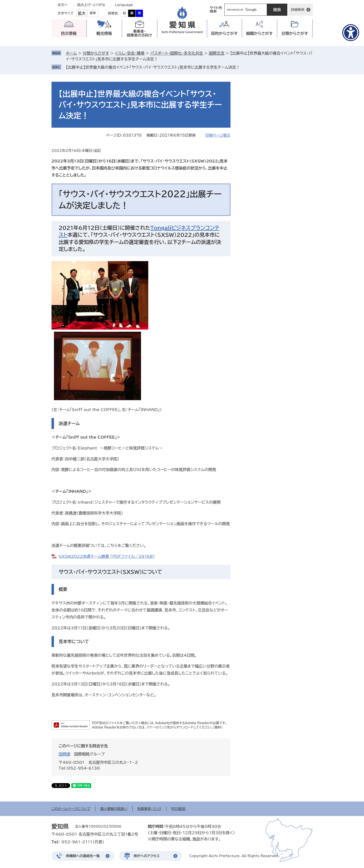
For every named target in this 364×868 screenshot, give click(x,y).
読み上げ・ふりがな (91, 5)
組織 (259, 33)
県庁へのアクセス (147, 856)
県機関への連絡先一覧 (83, 856)
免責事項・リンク (149, 809)
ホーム (71, 53)
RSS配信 (178, 809)
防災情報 (69, 33)
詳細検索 (298, 10)
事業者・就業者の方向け (139, 33)
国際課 (65, 754)
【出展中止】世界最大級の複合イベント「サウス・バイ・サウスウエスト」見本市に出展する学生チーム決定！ (153, 67)
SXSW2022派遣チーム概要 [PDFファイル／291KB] (107, 556)
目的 (224, 33)
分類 (295, 33)
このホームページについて (71, 809)
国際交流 (217, 53)
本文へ (63, 5)
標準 (93, 13)
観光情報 (104, 33)
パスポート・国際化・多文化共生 (177, 53)
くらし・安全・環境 (130, 53)
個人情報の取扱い (114, 809)
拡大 (82, 13)
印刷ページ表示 (218, 135)
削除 (243, 67)
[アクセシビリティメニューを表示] (351, 33)
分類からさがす (96, 53)
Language (124, 5)
